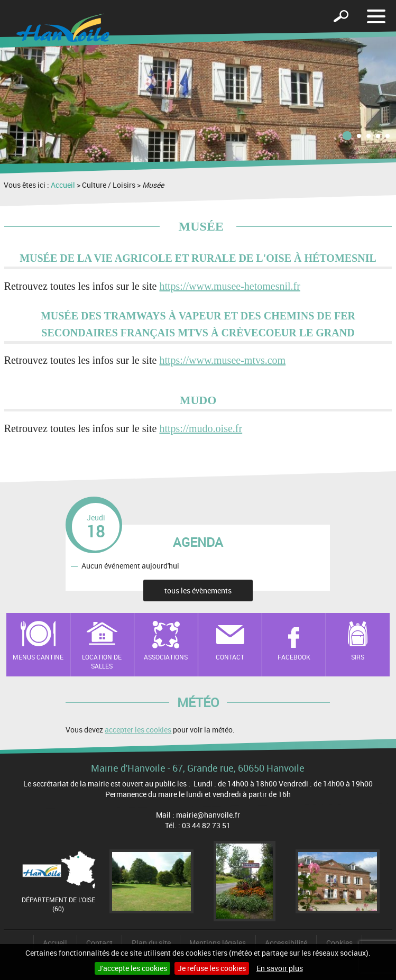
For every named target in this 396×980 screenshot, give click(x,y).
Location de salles (102, 661)
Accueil (63, 185)
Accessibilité (286, 943)
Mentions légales (218, 943)
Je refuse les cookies (212, 968)
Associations (166, 657)
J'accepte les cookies (132, 968)
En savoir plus (280, 968)
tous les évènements (198, 590)
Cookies (339, 943)
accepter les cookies (138, 730)
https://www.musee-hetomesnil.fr (229, 286)
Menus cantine (38, 657)
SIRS (358, 657)
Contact (230, 657)
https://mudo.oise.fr (201, 428)
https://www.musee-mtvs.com (222, 360)
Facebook (294, 657)
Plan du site (151, 943)
